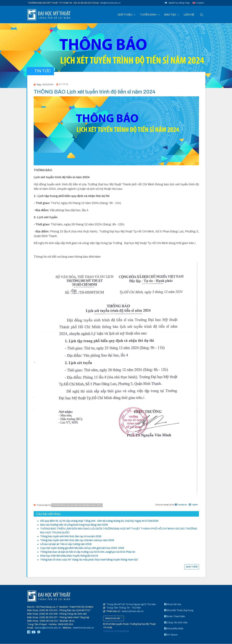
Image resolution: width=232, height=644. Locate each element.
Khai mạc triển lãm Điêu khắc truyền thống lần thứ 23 (69, 556)
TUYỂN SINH (148, 15)
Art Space (171, 635)
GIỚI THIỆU (125, 15)
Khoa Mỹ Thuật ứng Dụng (179, 610)
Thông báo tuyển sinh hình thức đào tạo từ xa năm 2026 (71, 537)
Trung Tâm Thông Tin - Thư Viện (124, 608)
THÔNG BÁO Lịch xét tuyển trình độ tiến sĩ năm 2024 (77, 505)
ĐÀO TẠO (170, 15)
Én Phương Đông (122, 631)
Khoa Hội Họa (173, 604)
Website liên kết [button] (113, 618)
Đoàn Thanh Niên (175, 617)
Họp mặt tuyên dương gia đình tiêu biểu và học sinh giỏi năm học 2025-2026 (82, 548)
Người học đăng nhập (177, 3)
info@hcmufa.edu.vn (110, 3)
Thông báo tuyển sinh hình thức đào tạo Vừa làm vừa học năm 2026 (77, 540)
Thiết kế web (108, 631)
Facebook (181, 505)
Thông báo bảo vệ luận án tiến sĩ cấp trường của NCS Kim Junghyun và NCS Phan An (88, 552)
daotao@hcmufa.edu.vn (48, 628)
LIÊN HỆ (189, 15)
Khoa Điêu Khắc (174, 629)
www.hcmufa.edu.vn (83, 628)
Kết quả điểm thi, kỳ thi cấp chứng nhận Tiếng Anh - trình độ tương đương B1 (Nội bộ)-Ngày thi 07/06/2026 (99, 521)
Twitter (193, 505)
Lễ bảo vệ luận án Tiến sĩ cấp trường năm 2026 (66, 544)
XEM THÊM (192, 567)
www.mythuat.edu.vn (133, 611)
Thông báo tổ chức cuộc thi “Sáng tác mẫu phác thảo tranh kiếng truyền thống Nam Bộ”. (89, 560)
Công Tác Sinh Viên (176, 623)
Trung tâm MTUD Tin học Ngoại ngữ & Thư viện (131, 604)
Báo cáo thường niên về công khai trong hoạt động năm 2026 (74, 525)
